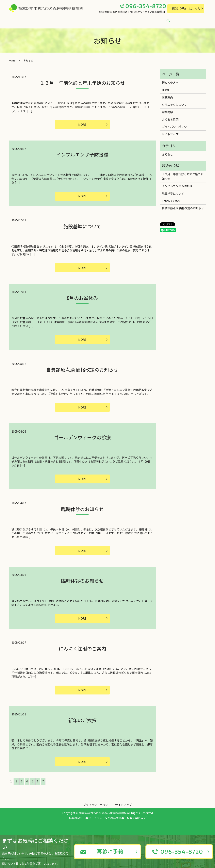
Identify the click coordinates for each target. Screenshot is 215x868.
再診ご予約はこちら (186, 8)
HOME (42, 21)
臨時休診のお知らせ (82, 512)
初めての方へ (116, 21)
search (179, 21)
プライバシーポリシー (176, 124)
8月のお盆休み (82, 298)
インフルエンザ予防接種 (82, 153)
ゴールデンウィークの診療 (82, 440)
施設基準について (82, 226)
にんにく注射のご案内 (82, 654)
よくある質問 (160, 21)
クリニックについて (87, 21)
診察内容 (138, 21)
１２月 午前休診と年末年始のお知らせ (82, 80)
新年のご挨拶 (82, 726)
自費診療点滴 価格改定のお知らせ (82, 371)
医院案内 (60, 21)
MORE (82, 123)
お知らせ (167, 152)
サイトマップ (170, 132)
